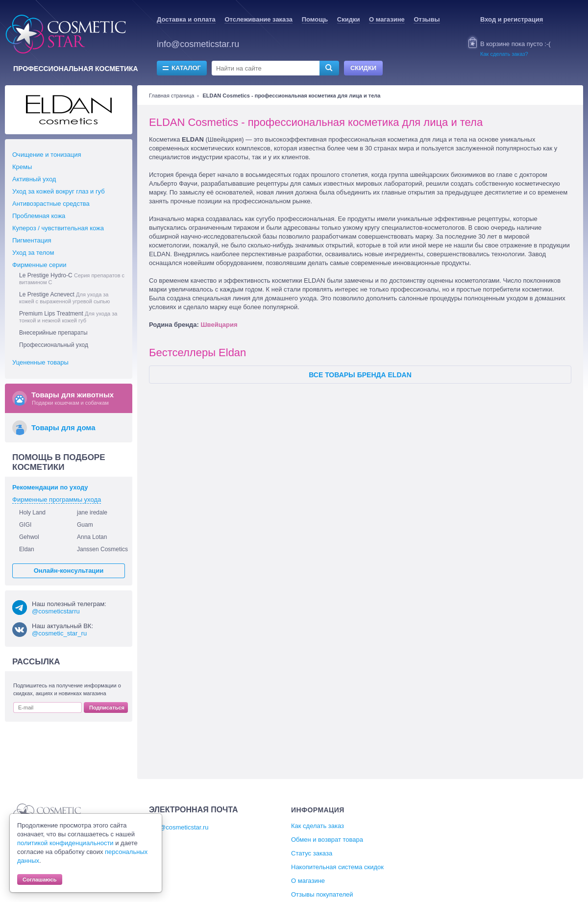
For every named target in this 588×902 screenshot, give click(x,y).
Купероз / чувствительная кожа (58, 228)
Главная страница (171, 96)
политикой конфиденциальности (65, 843)
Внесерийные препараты (53, 333)
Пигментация (32, 240)
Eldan (27, 549)
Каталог (186, 68)
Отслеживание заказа (258, 19)
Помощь (315, 19)
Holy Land (32, 512)
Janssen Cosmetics (102, 549)
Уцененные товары (40, 362)
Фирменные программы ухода (57, 500)
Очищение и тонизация (47, 155)
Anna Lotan (92, 537)
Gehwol (29, 537)
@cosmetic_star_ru (59, 633)
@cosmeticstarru (56, 611)
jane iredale (92, 512)
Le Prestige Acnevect (64, 298)
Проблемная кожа (39, 216)
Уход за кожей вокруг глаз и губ (59, 191)
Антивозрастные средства (51, 204)
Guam (85, 525)
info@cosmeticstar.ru (198, 44)
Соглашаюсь (40, 879)
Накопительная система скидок (337, 867)
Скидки (349, 19)
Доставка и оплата (186, 19)
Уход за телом (33, 253)
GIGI (25, 525)
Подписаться (107, 707)
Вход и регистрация (512, 19)
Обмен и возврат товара (327, 840)
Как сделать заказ (318, 826)
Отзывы (427, 19)
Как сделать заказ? (504, 54)
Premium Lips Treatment (68, 317)
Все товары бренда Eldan (360, 375)
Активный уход (34, 179)
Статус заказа (312, 853)
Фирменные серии (39, 265)
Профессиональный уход (54, 345)
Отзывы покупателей (322, 894)
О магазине (387, 19)
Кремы (22, 167)
